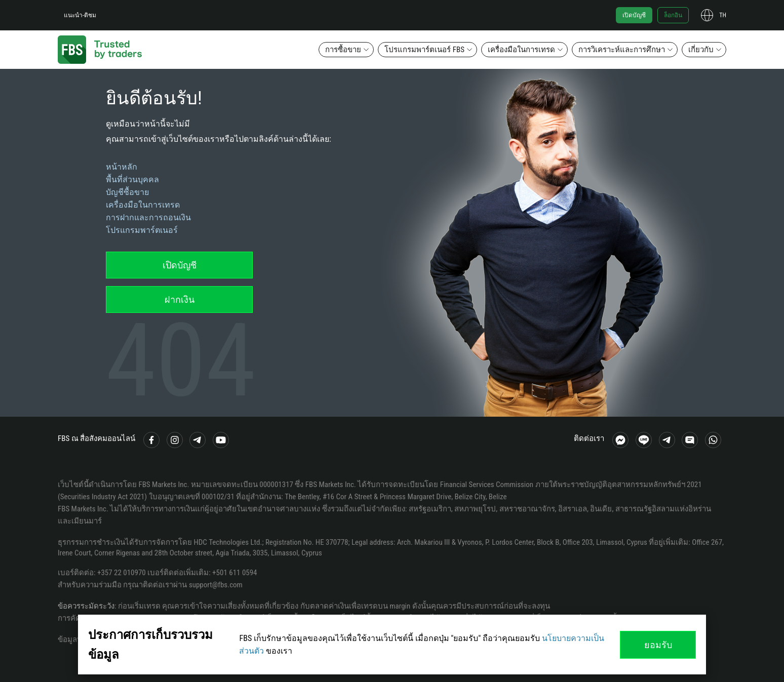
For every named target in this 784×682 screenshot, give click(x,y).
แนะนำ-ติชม (80, 15)
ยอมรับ (658, 645)
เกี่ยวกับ (701, 50)
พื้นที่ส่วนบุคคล (132, 179)
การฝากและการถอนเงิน (148, 217)
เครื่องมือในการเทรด (521, 50)
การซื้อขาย (343, 50)
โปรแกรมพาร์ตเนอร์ (142, 230)
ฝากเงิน (180, 299)
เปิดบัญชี (634, 15)
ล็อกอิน (673, 15)
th (723, 15)
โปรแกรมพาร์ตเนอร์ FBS (424, 50)
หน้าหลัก (122, 167)
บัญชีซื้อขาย (127, 192)
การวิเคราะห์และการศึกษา (622, 50)
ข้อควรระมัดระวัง (86, 606)
